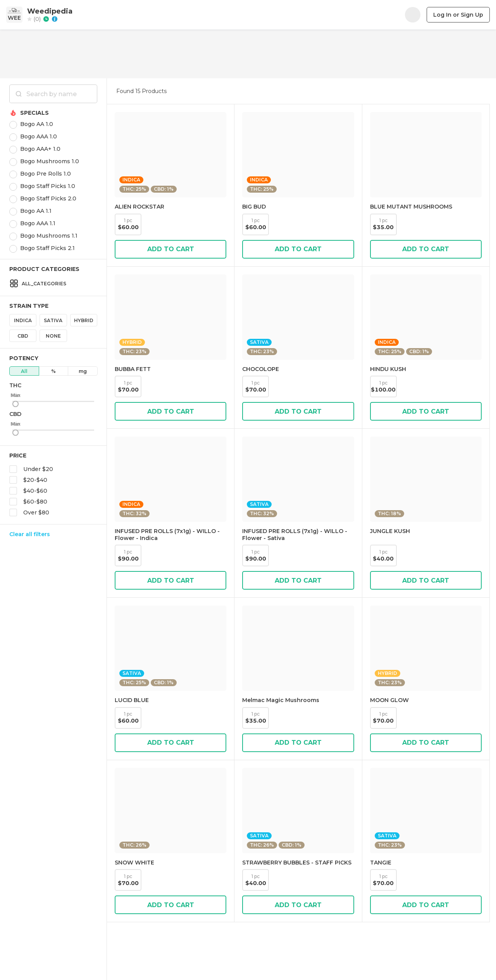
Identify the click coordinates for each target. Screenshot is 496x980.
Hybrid (84, 320)
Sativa (53, 320)
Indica (23, 320)
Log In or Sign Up (458, 15)
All (24, 371)
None (53, 336)
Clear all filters (30, 534)
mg (83, 371)
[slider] (15, 404)
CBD (23, 336)
